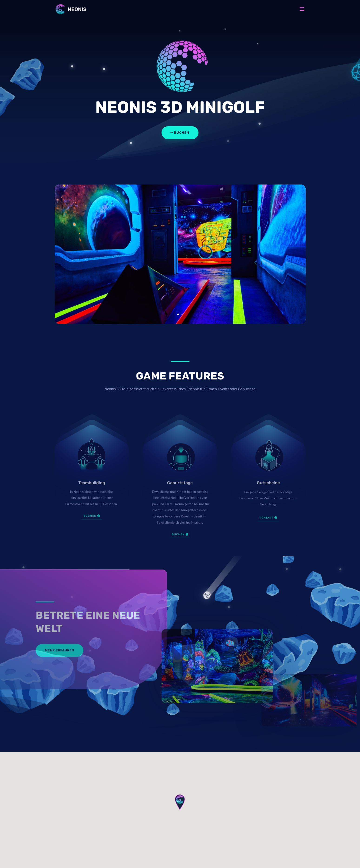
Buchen (182, 133)
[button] (180, 802)
